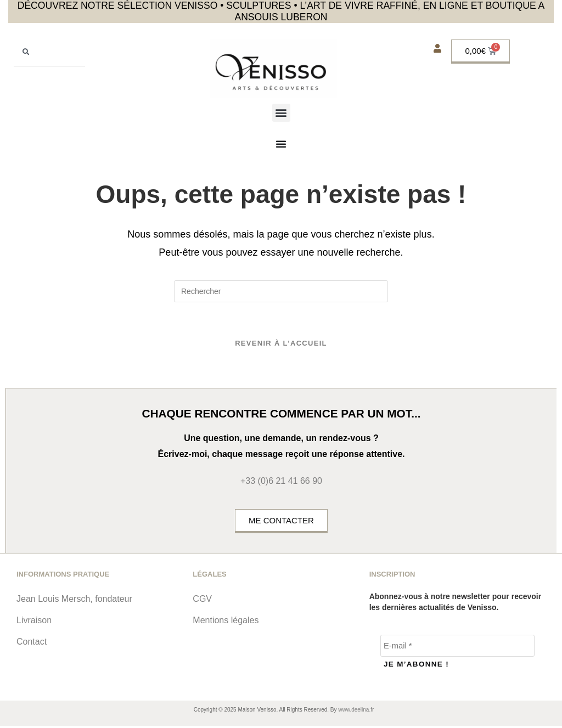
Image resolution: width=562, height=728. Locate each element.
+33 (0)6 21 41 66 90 (281, 485)
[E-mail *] (457, 650)
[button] (281, 113)
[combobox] (49, 53)
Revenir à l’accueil (281, 347)
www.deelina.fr (356, 712)
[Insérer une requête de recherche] (281, 291)
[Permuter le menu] (281, 144)
